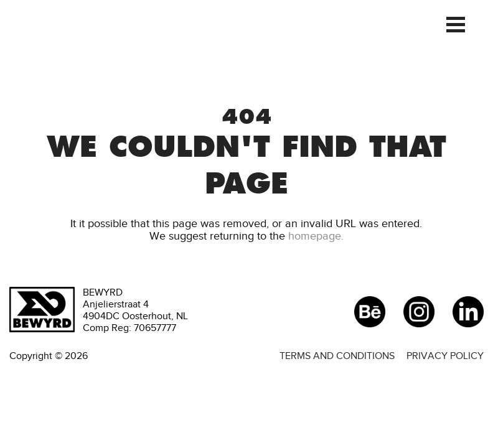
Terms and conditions (337, 356)
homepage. (316, 236)
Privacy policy (445, 356)
